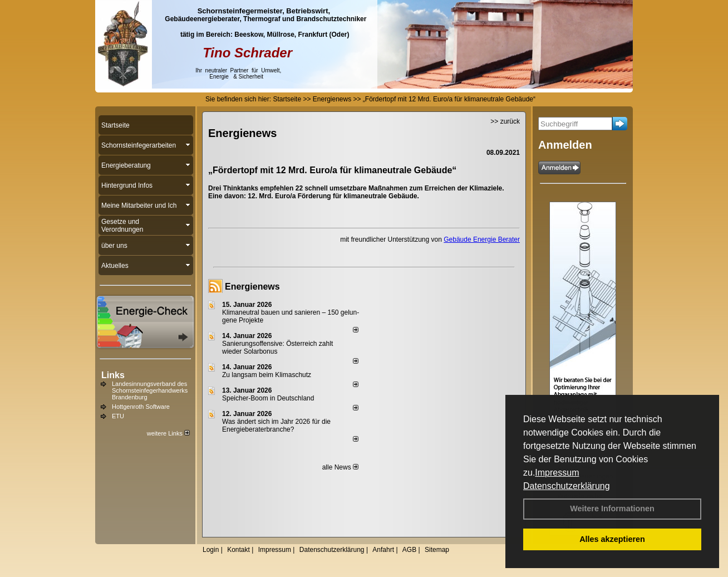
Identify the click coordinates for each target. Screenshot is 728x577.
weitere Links (168, 433)
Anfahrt (383, 550)
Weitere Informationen (612, 508)
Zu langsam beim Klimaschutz (267, 375)
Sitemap (437, 550)
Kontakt (238, 550)
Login (211, 550)
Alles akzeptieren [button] (612, 539)
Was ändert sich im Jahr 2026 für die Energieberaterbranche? (276, 426)
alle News (340, 467)
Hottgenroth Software (141, 407)
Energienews (252, 287)
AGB (409, 550)
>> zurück (505, 121)
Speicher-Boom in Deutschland (268, 398)
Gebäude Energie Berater (482, 239)
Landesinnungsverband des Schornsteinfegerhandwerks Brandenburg (150, 390)
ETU (118, 416)
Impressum (557, 473)
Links (113, 375)
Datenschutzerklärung (567, 486)
